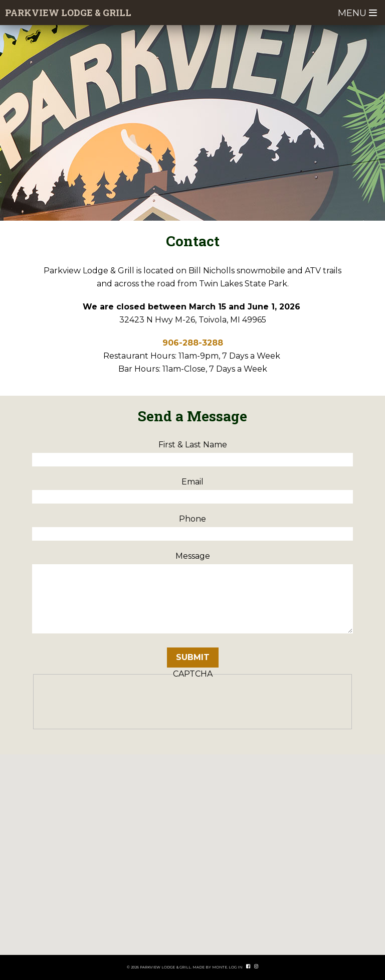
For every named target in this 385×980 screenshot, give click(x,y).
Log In (236, 967)
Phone (192, 519)
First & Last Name (193, 445)
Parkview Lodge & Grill (68, 13)
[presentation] (115, 703)
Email (192, 482)
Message (193, 556)
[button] (192, 845)
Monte (220, 967)
